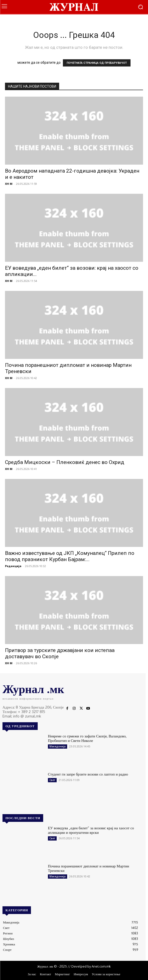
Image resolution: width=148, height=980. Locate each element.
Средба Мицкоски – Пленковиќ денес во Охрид (65, 462)
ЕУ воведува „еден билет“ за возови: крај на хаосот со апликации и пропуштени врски (91, 830)
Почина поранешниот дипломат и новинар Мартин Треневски (88, 868)
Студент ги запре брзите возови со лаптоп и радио (88, 774)
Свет (52, 780)
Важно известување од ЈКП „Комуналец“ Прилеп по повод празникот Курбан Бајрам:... (70, 556)
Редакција (13, 566)
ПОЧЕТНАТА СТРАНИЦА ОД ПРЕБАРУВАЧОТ (97, 63)
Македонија (58, 746)
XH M (9, 184)
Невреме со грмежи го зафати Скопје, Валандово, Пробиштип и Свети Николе (87, 738)
